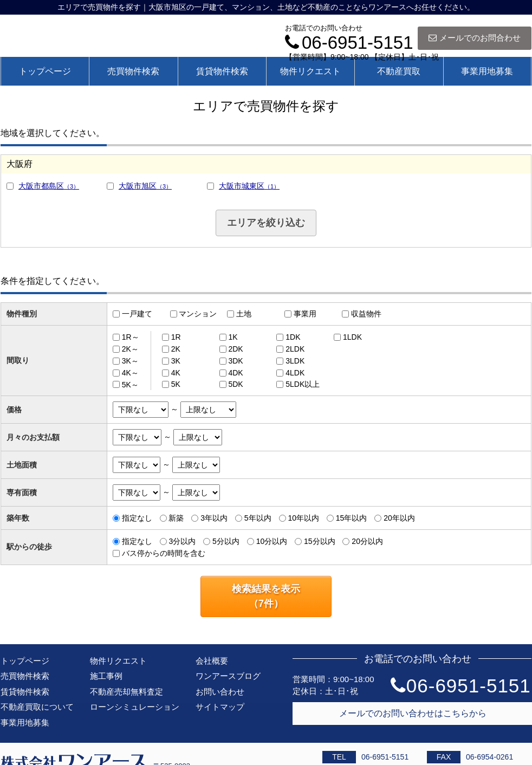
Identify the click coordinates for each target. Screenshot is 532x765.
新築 (176, 518)
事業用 (305, 314)
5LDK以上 (303, 384)
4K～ (130, 373)
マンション (198, 314)
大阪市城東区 (249, 186)
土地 (244, 314)
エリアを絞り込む (266, 223)
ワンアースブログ (228, 676)
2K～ (130, 349)
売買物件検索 (133, 71)
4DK (235, 373)
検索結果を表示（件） (266, 596)
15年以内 (352, 518)
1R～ (131, 337)
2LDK (295, 349)
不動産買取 (399, 71)
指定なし (137, 518)
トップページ (45, 71)
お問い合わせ (220, 692)
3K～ (130, 361)
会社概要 (212, 661)
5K (176, 384)
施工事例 (106, 676)
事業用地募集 (487, 71)
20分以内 (367, 541)
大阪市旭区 (145, 186)
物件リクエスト (310, 71)
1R (176, 337)
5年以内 (258, 518)
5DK (235, 384)
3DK (235, 361)
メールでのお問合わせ (475, 38)
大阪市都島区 (49, 186)
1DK (293, 337)
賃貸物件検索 (222, 71)
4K (176, 373)
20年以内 (399, 518)
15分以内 (320, 541)
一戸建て (137, 314)
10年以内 (303, 518)
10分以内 (272, 541)
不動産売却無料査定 (126, 692)
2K (176, 349)
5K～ (130, 384)
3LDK (295, 361)
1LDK (352, 337)
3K (176, 361)
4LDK (295, 373)
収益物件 (366, 314)
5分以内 (226, 541)
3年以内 (214, 518)
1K (233, 337)
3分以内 (182, 541)
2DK (235, 349)
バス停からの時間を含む (164, 553)
